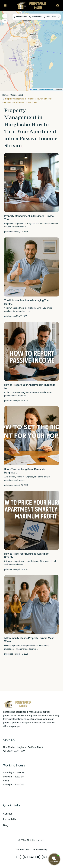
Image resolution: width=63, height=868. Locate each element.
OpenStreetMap (47, 89)
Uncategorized (17, 95)
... (27, 227)
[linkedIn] (31, 857)
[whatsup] (25, 857)
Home (5, 95)
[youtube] (38, 857)
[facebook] (19, 857)
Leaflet (33, 89)
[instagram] (44, 857)
